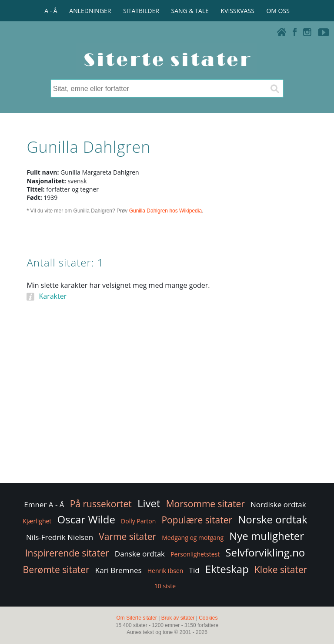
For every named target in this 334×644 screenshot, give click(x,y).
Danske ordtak (140, 554)
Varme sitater (127, 536)
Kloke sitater (281, 570)
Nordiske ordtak (278, 504)
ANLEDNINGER (90, 11)
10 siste (165, 586)
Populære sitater (197, 520)
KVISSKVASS (238, 11)
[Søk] (274, 88)
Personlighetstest (195, 554)
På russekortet (101, 504)
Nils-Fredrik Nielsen (60, 537)
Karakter (53, 296)
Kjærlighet (37, 521)
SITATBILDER (141, 11)
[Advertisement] (167, 411)
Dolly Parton (138, 521)
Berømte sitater (56, 570)
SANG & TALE (190, 11)
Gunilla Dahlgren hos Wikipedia (165, 211)
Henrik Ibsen (165, 571)
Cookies (208, 618)
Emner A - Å (44, 504)
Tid (194, 570)
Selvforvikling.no (265, 552)
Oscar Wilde (86, 519)
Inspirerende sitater (67, 553)
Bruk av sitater (178, 618)
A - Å (51, 11)
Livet (149, 503)
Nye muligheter (267, 536)
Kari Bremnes (119, 570)
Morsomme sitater (205, 504)
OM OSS (278, 11)
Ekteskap (227, 569)
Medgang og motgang (193, 538)
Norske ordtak (273, 519)
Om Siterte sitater (136, 618)
